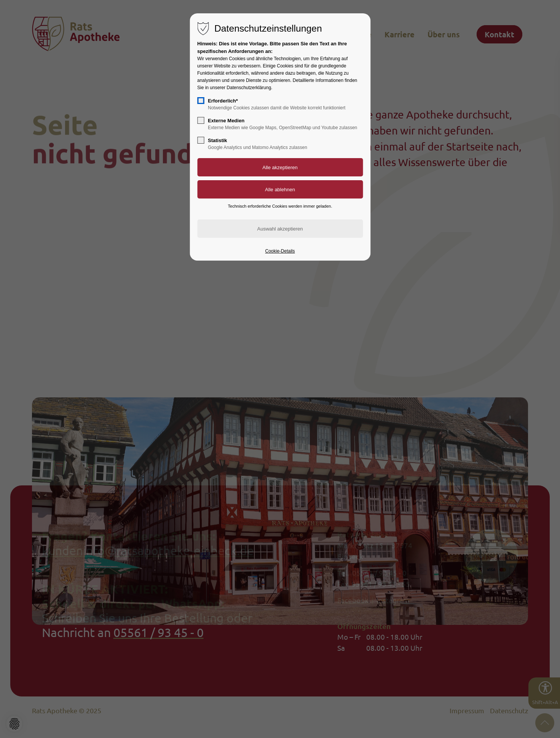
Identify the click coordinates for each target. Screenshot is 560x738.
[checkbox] (201, 101)
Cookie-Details (280, 251)
